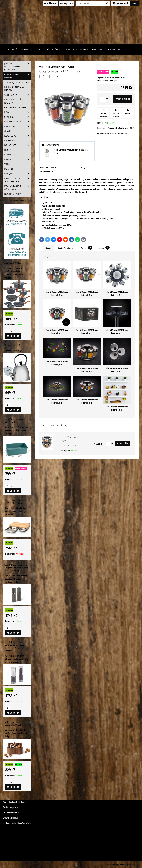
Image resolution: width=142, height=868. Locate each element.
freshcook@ (8, 807)
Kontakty (97, 50)
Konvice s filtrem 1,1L (12, 345)
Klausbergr (17, 136)
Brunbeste (17, 145)
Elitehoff (9, 155)
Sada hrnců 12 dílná (13, 263)
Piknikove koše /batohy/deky (17, 180)
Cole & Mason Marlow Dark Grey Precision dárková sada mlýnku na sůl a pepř (16, 568)
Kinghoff (9, 141)
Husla (8, 150)
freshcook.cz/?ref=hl (17, 201)
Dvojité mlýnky (12, 194)
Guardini (9, 131)
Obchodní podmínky (76, 50)
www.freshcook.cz (11, 818)
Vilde (7, 164)
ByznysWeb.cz (132, 864)
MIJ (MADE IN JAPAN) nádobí (14, 89)
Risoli (17, 112)
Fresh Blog (27, 50)
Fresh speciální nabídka (12, 101)
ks (109, 444)
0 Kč (134, 3)
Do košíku (122, 99)
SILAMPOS (17, 117)
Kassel (17, 159)
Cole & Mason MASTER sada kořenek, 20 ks (69, 441)
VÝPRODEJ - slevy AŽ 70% (17, 82)
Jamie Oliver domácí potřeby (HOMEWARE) (17, 67)
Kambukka (17, 126)
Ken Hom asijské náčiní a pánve (17, 188)
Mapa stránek (113, 50)
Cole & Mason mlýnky (17, 76)
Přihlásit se (50, 3)
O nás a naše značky (48, 50)
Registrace (66, 3)
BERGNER (9, 169)
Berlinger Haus (17, 122)
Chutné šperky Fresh (15, 108)
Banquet (17, 174)
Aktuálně (12, 50)
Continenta (17, 95)
